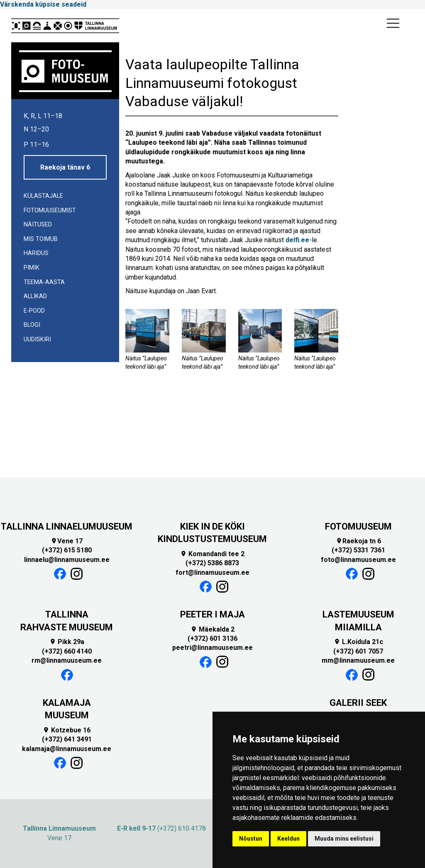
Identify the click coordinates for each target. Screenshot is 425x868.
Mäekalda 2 (212, 629)
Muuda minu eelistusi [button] (344, 839)
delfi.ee (297, 240)
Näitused (38, 225)
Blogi (32, 325)
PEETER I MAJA (212, 614)
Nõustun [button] (251, 839)
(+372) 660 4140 (67, 651)
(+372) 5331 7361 (358, 550)
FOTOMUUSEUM (358, 526)
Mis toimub (41, 239)
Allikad (35, 296)
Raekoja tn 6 (358, 541)
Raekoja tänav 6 (65, 167)
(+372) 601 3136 (212, 638)
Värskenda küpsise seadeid (43, 4)
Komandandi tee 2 (212, 554)
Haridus (36, 253)
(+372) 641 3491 (67, 739)
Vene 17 (67, 541)
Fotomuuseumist (50, 210)
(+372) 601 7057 (358, 651)
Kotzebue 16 (67, 730)
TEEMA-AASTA (44, 282)
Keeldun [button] (288, 839)
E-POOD (34, 311)
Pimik (32, 268)
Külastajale (43, 196)
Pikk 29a (67, 642)
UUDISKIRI (37, 339)
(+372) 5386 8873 (212, 563)
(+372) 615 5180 (67, 550)
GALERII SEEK (358, 703)
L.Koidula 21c (358, 642)
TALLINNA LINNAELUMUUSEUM (67, 526)
